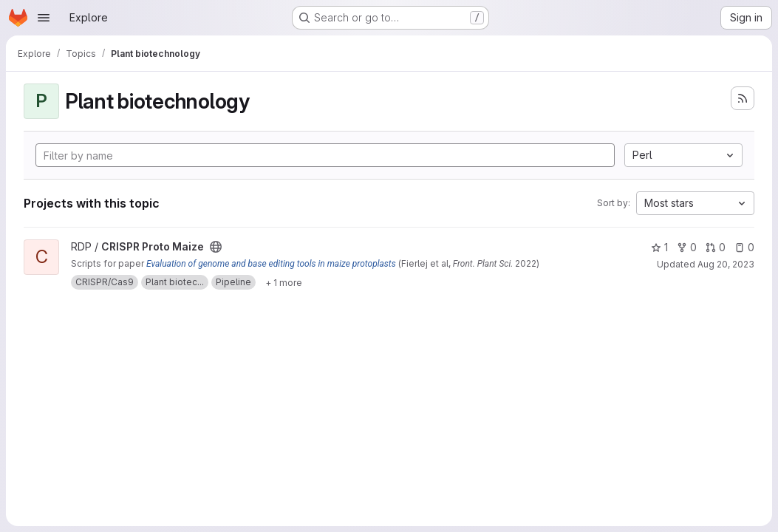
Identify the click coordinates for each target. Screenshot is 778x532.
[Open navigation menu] (44, 18)
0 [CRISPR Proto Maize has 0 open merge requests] (716, 247)
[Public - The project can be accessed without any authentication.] (216, 247)
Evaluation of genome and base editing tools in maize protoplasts (271, 264)
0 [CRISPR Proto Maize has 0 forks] (687, 247)
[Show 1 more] (284, 282)
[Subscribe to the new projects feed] (743, 98)
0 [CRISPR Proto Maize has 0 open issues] (744, 247)
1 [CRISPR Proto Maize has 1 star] (659, 247)
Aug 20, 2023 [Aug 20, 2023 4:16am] (726, 264)
